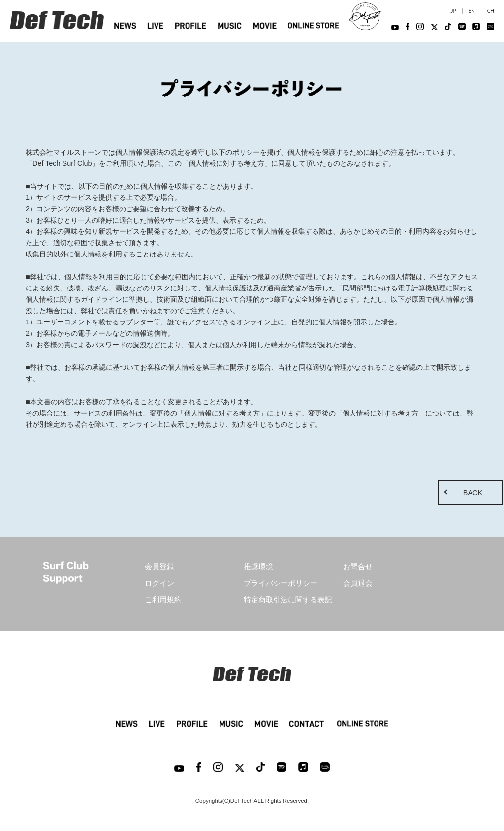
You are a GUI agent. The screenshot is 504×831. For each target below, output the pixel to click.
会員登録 (159, 567)
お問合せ (358, 567)
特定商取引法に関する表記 (288, 600)
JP (453, 11)
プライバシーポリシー (281, 583)
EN (471, 11)
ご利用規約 (163, 600)
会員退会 (358, 583)
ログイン (159, 583)
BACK (473, 493)
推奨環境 (258, 567)
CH (491, 11)
